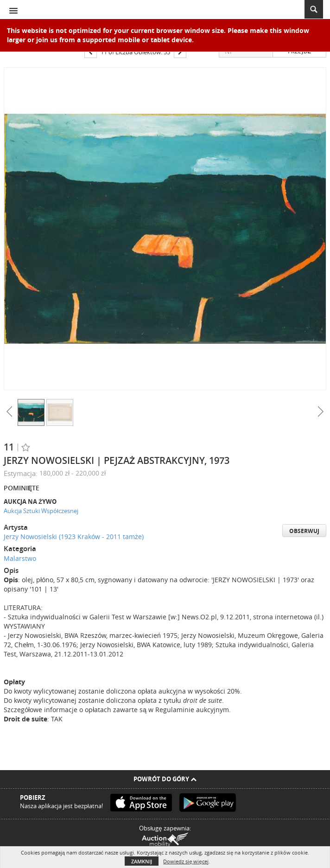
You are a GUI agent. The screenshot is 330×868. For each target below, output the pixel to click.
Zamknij (142, 861)
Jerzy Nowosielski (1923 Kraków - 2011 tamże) (74, 537)
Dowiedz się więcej (186, 861)
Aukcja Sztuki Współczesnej (41, 511)
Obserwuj (304, 531)
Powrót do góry (165, 779)
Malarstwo (20, 558)
